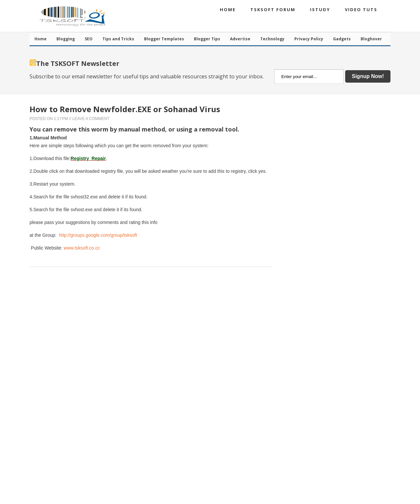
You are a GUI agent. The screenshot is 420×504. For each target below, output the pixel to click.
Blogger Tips (207, 39)
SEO (89, 39)
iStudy (320, 10)
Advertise (240, 39)
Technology (272, 39)
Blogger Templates (164, 39)
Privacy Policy (309, 39)
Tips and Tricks (118, 39)
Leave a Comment (91, 119)
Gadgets (342, 39)
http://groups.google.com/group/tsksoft (98, 235)
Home (228, 10)
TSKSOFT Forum (273, 10)
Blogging (66, 39)
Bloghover (371, 39)
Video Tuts (361, 10)
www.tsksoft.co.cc (82, 248)
